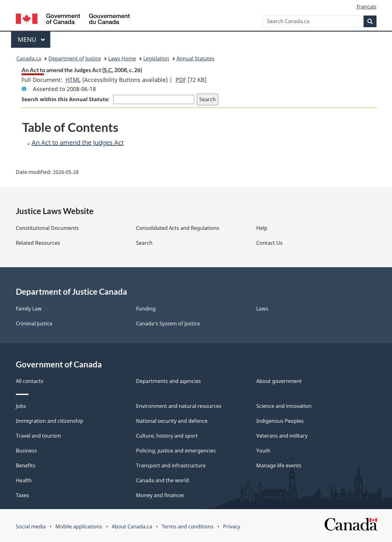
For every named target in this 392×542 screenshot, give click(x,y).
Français (367, 7)
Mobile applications (79, 527)
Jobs (21, 406)
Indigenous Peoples (280, 421)
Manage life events (279, 465)
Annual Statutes (196, 59)
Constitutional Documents (47, 228)
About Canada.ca (132, 527)
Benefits (26, 465)
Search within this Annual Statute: (66, 99)
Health (24, 480)
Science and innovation (284, 406)
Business (26, 451)
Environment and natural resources (179, 406)
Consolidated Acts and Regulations (178, 228)
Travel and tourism (38, 436)
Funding (146, 309)
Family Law (29, 309)
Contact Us (269, 243)
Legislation (156, 59)
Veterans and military (282, 436)
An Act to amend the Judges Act (78, 142)
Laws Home (122, 59)
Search (144, 243)
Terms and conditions (188, 527)
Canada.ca (29, 59)
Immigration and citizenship (50, 421)
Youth (263, 451)
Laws (262, 309)
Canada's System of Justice (168, 323)
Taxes (22, 495)
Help (262, 228)
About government (279, 381)
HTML (73, 80)
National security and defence (172, 421)
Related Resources (38, 243)
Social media (31, 527)
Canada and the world (162, 480)
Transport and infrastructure (171, 465)
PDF (181, 80)
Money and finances (160, 495)
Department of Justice (75, 59)
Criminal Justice (34, 323)
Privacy (232, 527)
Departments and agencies (168, 381)
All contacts (30, 381)
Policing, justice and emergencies (176, 451)
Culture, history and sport (167, 436)
